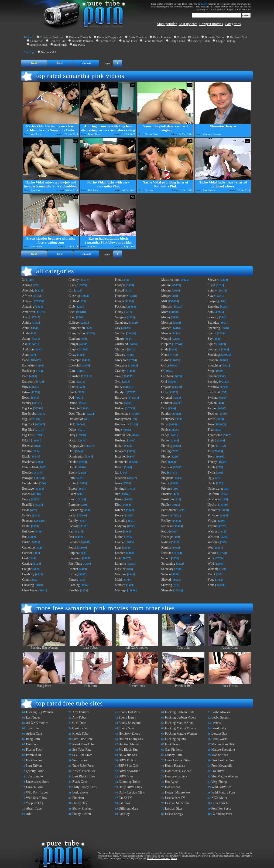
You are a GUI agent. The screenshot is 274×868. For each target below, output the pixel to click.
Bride (26, 510)
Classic (73, 285)
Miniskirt (167, 307)
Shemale (167, 590)
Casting (27, 564)
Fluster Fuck (137, 684)
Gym (118, 381)
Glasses (120, 355)
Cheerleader (30, 590)
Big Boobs (29, 414)
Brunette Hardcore (51, 37)
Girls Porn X (220, 803)
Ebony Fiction (82, 814)
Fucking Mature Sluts (179, 723)
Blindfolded (30, 467)
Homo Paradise (175, 766)
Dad (71, 398)
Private (166, 489)
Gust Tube (79, 723)
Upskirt (212, 505)
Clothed (74, 301)
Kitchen (120, 510)
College (74, 323)
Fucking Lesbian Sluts (180, 712)
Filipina (74, 553)
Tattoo (212, 408)
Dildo (72, 430)
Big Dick (28, 430)
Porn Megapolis (222, 766)
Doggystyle (76, 446)
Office (165, 365)
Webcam (213, 537)
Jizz (117, 494)
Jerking (120, 489)
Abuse (174, 858)
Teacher (213, 414)
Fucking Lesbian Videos (181, 717)
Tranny (212, 462)
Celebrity (28, 574)
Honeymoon (123, 419)
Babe (26, 360)
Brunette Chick (200, 41)
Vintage (213, 515)
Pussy (165, 515)
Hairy (119, 387)
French (119, 301)
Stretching (214, 365)
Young (212, 585)
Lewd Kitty (219, 728)
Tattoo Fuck (130, 41)
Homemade (122, 414)
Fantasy (74, 526)
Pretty (165, 483)
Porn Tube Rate (82, 739)
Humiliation (123, 435)
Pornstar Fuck (108, 41)
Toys (211, 456)
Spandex (213, 323)
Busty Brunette (137, 37)
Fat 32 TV (125, 798)
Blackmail (29, 462)
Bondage (28, 489)
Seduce (166, 574)
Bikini (26, 440)
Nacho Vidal (49, 52)
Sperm (212, 333)
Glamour (121, 349)
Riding (166, 542)
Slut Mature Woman (224, 776)
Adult (30, 814)
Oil (163, 371)
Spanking (214, 328)
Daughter (75, 408)
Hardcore (121, 398)
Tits (210, 451)
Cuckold (74, 365)
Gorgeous (121, 365)
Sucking (213, 381)
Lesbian (120, 553)
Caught (27, 569)
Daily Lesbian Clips (132, 792)
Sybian (212, 403)
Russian (166, 553)
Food (118, 280)
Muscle (166, 333)
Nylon (165, 360)
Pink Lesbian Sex (223, 760)
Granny (120, 371)
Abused (27, 285)
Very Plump (219, 782)
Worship (213, 569)
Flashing (74, 585)
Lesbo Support (221, 717)
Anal (25, 317)
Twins (212, 473)
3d (24, 280)
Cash (25, 558)
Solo (211, 312)
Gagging (120, 317)
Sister (211, 285)
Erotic (72, 483)
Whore (212, 553)
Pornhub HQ (183, 684)
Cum (72, 371)
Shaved (166, 580)
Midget (166, 296)
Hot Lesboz (173, 787)
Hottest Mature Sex (178, 792)
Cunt (72, 381)
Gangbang (122, 323)
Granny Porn (173, 755)
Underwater (215, 489)
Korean (120, 515)
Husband (121, 440)
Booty (26, 499)
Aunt (25, 355)
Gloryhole (122, 360)
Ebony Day (80, 803)
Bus (25, 537)
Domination (76, 456)
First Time (75, 564)
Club (72, 307)
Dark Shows (80, 792)
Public (165, 505)
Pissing (166, 451)
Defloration (76, 419)
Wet (210, 548)
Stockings (214, 355)
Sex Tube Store (82, 755)
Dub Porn (91, 684)
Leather (120, 542)
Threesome (215, 435)
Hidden (120, 408)
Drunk (73, 467)
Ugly (211, 478)
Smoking (214, 307)
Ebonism (78, 798)
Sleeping (213, 301)
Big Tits (27, 435)
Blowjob (28, 478)
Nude (165, 349)
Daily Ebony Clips (84, 787)
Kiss (118, 505)
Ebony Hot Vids (129, 712)
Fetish (72, 548)
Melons (166, 290)
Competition (77, 328)
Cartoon (27, 553)
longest (86, 63)
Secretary (167, 569)
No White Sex (128, 755)
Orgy (165, 392)
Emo (72, 478)
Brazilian (28, 505)
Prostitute (168, 499)
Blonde (27, 473)
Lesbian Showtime (177, 803)
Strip (211, 371)
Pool (164, 462)
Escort (73, 489)
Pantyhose (168, 419)
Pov (164, 473)
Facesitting (76, 510)
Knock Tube (80, 734)
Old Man (167, 376)
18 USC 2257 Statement (158, 858)
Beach (26, 398)
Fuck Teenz (172, 744)
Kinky (119, 499)
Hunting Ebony (129, 744)
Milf (164, 301)
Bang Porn (44, 684)
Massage (121, 590)
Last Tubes (91, 646)
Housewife (122, 424)
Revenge (167, 537)
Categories (233, 24)
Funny (119, 312)
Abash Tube (34, 809)
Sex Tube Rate (82, 750)
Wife (211, 558)
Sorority (213, 317)
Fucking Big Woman (44, 646)
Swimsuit (214, 392)
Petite (165, 440)
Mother (166, 328)
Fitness (73, 580)
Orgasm (166, 387)
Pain (164, 408)
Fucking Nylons (175, 739)
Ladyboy (121, 526)
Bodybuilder (30, 483)
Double (73, 462)
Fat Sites (124, 803)
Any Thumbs (81, 712)
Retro (165, 531)
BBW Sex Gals (128, 766)
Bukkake (28, 531)
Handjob (120, 392)
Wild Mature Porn (223, 792)
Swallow (213, 387)
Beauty (27, 403)
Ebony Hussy (127, 717)
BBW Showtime (129, 771)
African (27, 296)
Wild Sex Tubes (36, 798)
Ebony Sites (126, 728)
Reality (166, 521)
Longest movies (211, 24)
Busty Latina (177, 41)
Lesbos (216, 723)
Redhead (167, 526)
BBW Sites (126, 776)
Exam (72, 494)
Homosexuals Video (178, 771)
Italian (119, 467)
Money (166, 317)
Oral (164, 381)
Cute (72, 387)
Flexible (74, 590)
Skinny (212, 290)
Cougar (73, 344)
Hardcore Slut (238, 37)
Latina (119, 537)
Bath (25, 376)
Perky (165, 435)
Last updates (188, 24)
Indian (119, 446)
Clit (71, 290)
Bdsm (26, 392)
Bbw (25, 387)
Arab (25, 333)
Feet (71, 537)
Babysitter (29, 365)
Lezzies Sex (219, 734)
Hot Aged (171, 782)
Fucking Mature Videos (180, 728)
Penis (165, 430)
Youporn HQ (34, 803)
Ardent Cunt (230, 646)
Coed (72, 317)
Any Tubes (79, 717)
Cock (72, 312)
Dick (72, 424)
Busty (26, 542)
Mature (166, 285)
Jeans (118, 483)
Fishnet (73, 569)
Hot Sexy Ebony (129, 734)
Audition (28, 349)
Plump (166, 456)
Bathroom (29, 381)
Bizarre (27, 451)
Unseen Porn (34, 787)
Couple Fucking (226, 41)
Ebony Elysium (82, 809)
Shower (213, 280)
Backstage (29, 371)
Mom (165, 312)
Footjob (120, 285)
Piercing (167, 446)
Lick (118, 558)
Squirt (212, 344)
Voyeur (212, 526)
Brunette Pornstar (82, 41)
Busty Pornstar (162, 37)
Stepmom (214, 349)
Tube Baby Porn (83, 766)
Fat (71, 531)
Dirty (72, 435)
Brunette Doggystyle (110, 37)
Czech (73, 392)
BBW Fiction (127, 760)
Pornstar (167, 467)
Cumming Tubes (129, 782)
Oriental (167, 398)
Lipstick (120, 569)
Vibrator (213, 510)
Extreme (74, 505)
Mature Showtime (223, 750)
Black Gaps (80, 782)
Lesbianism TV (175, 798)
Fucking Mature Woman (181, 734)
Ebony (73, 473)
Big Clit (27, 419)
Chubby (74, 280)
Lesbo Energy (174, 814)
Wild (211, 564)
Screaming (168, 564)
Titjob (212, 446)
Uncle (211, 483)
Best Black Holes (84, 776)
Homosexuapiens (176, 776)
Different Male (128, 809)
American (29, 312)
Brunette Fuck (39, 45)
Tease (211, 419)
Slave (211, 296)
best (34, 63)
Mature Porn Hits (223, 744)
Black (26, 456)
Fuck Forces (230, 684)
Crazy (72, 355)
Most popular (167, 24)
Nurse (165, 355)
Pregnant (167, 478)
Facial (72, 515)
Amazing (28, 307)
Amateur (28, 301)
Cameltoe (28, 548)
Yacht (211, 574)
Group (119, 376)
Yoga (211, 580)
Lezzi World (219, 739)
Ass (25, 344)
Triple (212, 467)
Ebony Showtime (130, 723)
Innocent (121, 451)
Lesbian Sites (174, 809)
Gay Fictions (173, 750)
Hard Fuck (60, 45)
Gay (118, 328)
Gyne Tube (79, 728)
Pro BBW (218, 771)
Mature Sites (220, 755)
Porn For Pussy (221, 809)
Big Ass (27, 408)
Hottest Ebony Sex (131, 739)
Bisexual (28, 446)
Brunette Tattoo (214, 37)
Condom (74, 339)
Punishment (169, 510)
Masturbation (170, 280)
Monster (167, 323)
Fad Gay (124, 814)
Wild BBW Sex (221, 787)
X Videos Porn (223, 814)
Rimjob (166, 548)
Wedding (213, 542)
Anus (26, 328)
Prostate (166, 494)
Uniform (213, 494)
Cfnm (26, 580)
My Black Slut (128, 750)
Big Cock (28, 424)
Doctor (73, 440)
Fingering (75, 558)
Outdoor (167, 403)
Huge (118, 430)
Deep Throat (77, 414)
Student (213, 376)
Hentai (119, 403)
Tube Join (183, 646)
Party (165, 424)
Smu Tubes (80, 760)
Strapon (213, 360)
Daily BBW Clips (130, 787)
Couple (73, 349)
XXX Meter (219, 798)
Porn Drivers (34, 766)
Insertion (121, 456)
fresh (60, 63)
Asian (26, 339)
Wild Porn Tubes (37, 792)
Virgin (212, 521)
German (120, 333)
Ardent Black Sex (84, 771)
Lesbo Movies (221, 712)
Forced (119, 290)
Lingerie (120, 564)
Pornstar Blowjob (188, 37)
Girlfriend (121, 344)
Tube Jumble (34, 776)
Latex (119, 531)
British (27, 515)
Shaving (167, 585)
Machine (121, 574)
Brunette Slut (57, 41)
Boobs (26, 494)
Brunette (28, 521)
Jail (117, 473)
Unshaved (214, 499)
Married (120, 585)
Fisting (73, 574)
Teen (211, 424)
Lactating (121, 521)
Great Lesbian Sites (178, 760)
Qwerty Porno (35, 771)
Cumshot (74, 376)
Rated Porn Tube (83, 744)
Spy (210, 339)
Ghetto (119, 339)
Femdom (74, 542)
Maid (118, 580)
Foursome (121, 296)
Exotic (73, 499)
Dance (73, 403)
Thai (211, 430)
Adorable (28, 290)
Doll (71, 451)
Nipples (166, 344)
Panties (166, 414)
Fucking (120, 307)
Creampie (75, 360)
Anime (27, 323)
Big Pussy (79, 45)
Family (73, 521)
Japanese (121, 478)
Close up (74, 296)
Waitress (213, 531)
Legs (118, 548)
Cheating (28, 585)
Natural (166, 339)
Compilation (77, 333)
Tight (211, 440)
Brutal (26, 526)
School (166, 558)
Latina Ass (37, 41)
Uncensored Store (38, 782)
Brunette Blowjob (80, 37)
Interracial (122, 462)
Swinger (213, 398)
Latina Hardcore (153, 41)
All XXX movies (137, 646)
